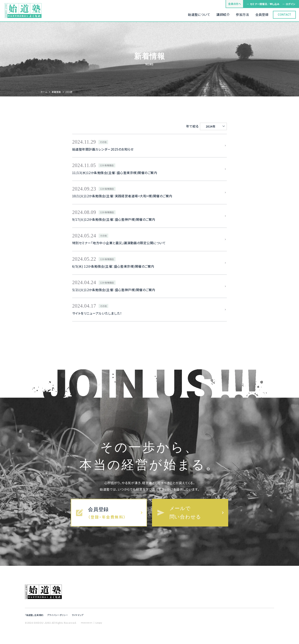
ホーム (44, 92)
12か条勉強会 (107, 165)
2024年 (211, 126)
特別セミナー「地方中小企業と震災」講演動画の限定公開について (119, 243)
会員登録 (98, 509)
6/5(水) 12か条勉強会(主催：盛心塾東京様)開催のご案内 (113, 266)
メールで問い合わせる (185, 513)
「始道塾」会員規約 (34, 615)
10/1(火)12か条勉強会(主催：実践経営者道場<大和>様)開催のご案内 (122, 196)
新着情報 (56, 92)
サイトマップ (78, 615)
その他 (103, 142)
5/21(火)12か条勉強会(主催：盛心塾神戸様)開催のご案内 (114, 290)
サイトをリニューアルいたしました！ (97, 313)
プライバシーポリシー (58, 615)
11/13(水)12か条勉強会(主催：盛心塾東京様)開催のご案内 (115, 173)
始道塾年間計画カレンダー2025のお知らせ (103, 149)
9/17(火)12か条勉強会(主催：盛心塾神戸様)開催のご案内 (114, 219)
